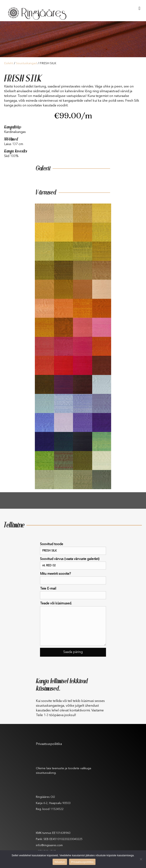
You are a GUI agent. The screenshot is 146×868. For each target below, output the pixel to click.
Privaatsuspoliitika (49, 744)
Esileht (9, 63)
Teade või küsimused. (73, 624)
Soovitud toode (73, 549)
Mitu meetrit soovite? (73, 578)
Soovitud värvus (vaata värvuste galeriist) (73, 564)
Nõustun (60, 862)
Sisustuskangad (26, 63)
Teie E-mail (73, 593)
